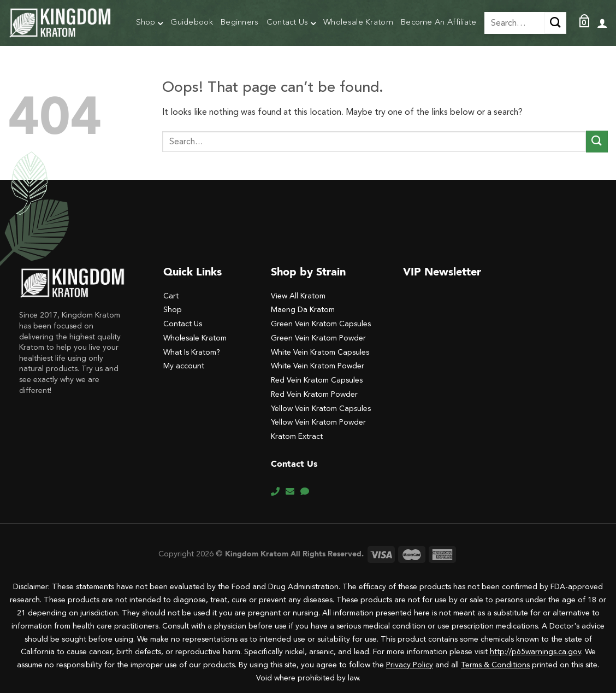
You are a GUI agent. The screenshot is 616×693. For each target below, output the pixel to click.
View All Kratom (298, 296)
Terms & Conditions (495, 665)
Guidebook (192, 23)
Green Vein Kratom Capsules (321, 324)
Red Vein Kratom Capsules (317, 380)
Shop (150, 24)
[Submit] (597, 141)
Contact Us (291, 24)
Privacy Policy (410, 665)
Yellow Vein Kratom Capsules (321, 409)
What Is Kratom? (192, 352)
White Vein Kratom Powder (318, 366)
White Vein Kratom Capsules (320, 352)
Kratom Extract (297, 436)
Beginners (240, 23)
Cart (171, 296)
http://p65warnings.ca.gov (535, 652)
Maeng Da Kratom (303, 310)
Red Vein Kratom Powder (314, 394)
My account (184, 366)
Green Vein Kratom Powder (318, 338)
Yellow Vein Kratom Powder (318, 422)
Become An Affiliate (439, 23)
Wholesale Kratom (358, 23)
